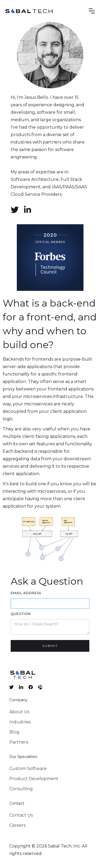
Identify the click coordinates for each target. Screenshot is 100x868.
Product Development (34, 779)
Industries (20, 722)
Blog (14, 732)
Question (21, 614)
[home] (29, 11)
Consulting (21, 789)
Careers (17, 825)
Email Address (26, 593)
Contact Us (21, 815)
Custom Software (28, 769)
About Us (19, 712)
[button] (92, 11)
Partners (19, 742)
